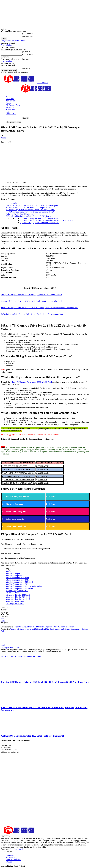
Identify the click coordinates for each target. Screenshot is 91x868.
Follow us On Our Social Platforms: (20, 214)
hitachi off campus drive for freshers (20, 588)
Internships (10, 107)
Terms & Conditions (14, 860)
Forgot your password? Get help (13, 41)
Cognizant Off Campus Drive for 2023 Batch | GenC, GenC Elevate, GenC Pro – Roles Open (45, 682)
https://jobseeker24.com (10, 647)
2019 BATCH (43, 470)
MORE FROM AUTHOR (31, 656)
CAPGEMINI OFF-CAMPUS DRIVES (19, 480)
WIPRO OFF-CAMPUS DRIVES (17, 476)
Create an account (8, 43)
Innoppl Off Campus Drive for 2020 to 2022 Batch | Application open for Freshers (33, 301)
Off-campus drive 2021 (15, 604)
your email (26, 52)
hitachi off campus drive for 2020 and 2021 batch (25, 586)
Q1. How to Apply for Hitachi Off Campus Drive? (39, 218)
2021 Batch (42, 476)
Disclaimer (10, 855)
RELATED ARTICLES (11, 656)
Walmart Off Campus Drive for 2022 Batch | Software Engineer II (32, 736)
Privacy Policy (7, 45)
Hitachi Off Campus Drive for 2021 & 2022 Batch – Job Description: (32, 205)
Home (8, 96)
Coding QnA (11, 114)
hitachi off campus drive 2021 (17, 580)
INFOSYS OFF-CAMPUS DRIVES (18, 470)
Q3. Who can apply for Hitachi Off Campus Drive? (40, 223)
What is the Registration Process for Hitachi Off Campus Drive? (30, 210)
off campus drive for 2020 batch (18, 595)
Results (9, 103)
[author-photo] (7, 643)
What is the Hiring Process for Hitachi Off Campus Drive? (28, 208)
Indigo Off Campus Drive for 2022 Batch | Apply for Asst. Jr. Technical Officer (32, 295)
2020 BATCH (43, 473)
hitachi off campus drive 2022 (17, 584)
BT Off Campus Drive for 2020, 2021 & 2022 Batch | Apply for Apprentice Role (32, 314)
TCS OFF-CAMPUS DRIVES (15, 466)
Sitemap (9, 862)
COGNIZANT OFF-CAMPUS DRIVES (19, 473)
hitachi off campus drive (15, 576)
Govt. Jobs (10, 99)
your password (28, 36)
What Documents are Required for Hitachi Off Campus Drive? (30, 212)
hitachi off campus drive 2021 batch (19, 582)
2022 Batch (42, 480)
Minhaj (4, 138)
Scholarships (11, 109)
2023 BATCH (43, 483)
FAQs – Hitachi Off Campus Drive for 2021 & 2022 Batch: (28, 216)
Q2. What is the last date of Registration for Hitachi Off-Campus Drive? (48, 220)
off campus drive (12, 593)
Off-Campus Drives (13, 105)
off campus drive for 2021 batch (18, 597)
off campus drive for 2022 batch (18, 599)
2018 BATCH (43, 466)
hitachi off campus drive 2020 (17, 578)
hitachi (8, 571)
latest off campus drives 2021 (17, 591)
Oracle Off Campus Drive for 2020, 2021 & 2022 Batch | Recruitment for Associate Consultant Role (40, 308)
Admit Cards (11, 101)
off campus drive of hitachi (16, 601)
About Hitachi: (11, 203)
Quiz (8, 112)
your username (28, 33)
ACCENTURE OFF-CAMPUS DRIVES (19, 483)
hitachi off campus (13, 573)
